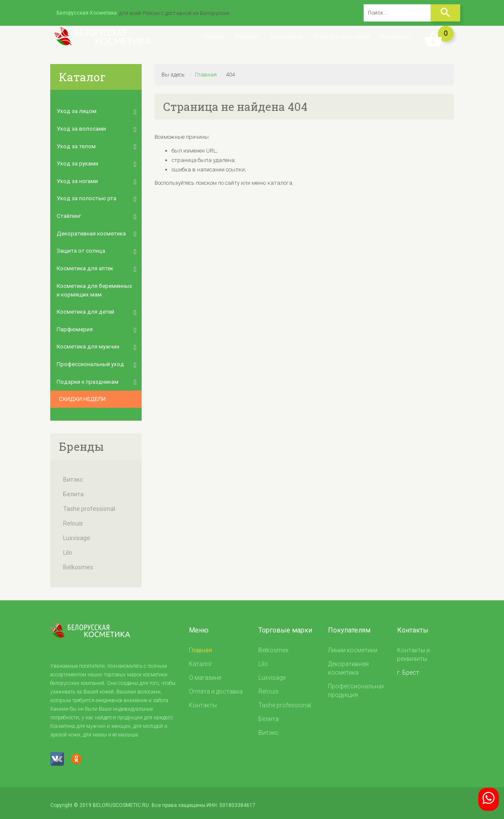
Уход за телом (76, 145)
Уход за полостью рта (86, 197)
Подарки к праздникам (87, 377)
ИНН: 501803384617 (231, 801)
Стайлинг (69, 214)
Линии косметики (353, 646)
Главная (213, 37)
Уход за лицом (76, 111)
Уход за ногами (77, 180)
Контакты (395, 37)
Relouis (73, 519)
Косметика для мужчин (87, 343)
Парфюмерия (74, 326)
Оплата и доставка (342, 37)
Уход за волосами (81, 128)
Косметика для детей (85, 309)
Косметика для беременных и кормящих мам (96, 287)
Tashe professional (89, 504)
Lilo (68, 548)
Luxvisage (77, 534)
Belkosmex (78, 563)
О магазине (286, 37)
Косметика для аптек (85, 266)
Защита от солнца (80, 249)
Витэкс (73, 475)
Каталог (247, 37)
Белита (73, 490)
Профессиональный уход (90, 360)
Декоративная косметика (91, 231)
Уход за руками (77, 163)
